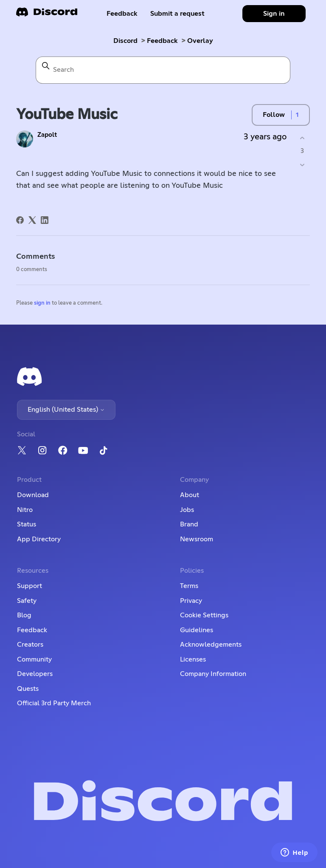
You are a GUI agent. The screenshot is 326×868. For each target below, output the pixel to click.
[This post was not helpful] (302, 165)
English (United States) (66, 410)
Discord (125, 41)
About (190, 495)
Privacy (191, 601)
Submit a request (177, 14)
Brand (189, 524)
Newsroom (197, 539)
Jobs (187, 510)
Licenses (193, 659)
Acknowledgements (211, 645)
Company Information (213, 674)
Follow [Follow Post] (274, 115)
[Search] (163, 70)
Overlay (200, 41)
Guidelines (197, 630)
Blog (24, 615)
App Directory (39, 539)
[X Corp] (32, 220)
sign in (42, 303)
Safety (27, 601)
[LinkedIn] (45, 220)
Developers (35, 674)
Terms (189, 586)
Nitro (25, 510)
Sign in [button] (274, 14)
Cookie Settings (204, 615)
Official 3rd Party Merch (54, 703)
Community (34, 659)
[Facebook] (20, 220)
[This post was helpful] (302, 138)
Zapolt (47, 135)
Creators (30, 645)
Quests (28, 689)
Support (30, 586)
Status (27, 524)
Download (33, 495)
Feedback (122, 14)
